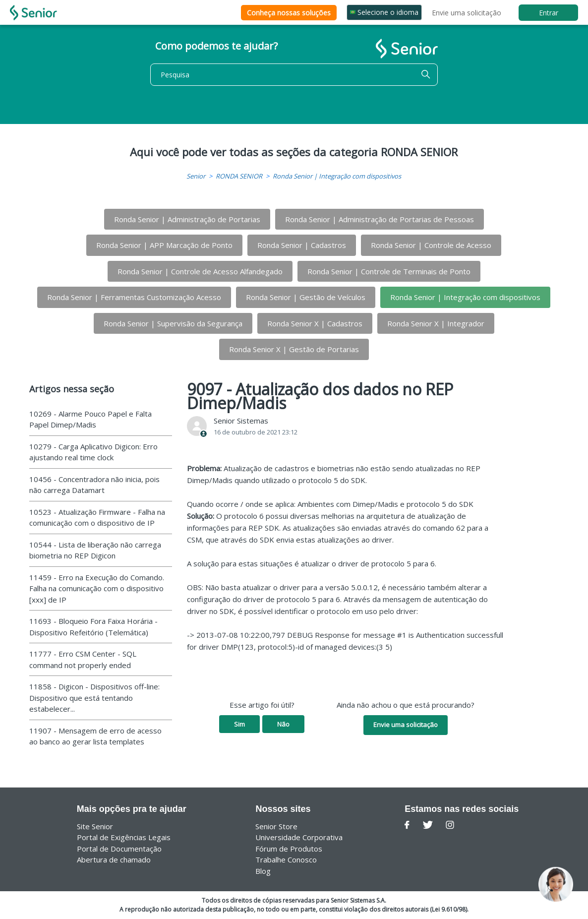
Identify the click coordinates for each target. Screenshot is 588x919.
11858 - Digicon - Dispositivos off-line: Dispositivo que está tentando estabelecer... (94, 698)
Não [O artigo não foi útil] (283, 724)
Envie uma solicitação (467, 13)
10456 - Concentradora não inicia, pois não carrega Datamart (94, 485)
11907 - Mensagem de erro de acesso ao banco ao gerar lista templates (95, 736)
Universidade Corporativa (299, 837)
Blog (263, 871)
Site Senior (95, 826)
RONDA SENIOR (239, 176)
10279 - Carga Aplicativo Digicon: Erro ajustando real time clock (93, 452)
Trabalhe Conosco (286, 859)
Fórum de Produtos (289, 849)
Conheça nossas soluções (289, 13)
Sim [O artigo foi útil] (239, 724)
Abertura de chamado (114, 859)
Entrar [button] (549, 13)
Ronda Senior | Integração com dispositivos (337, 176)
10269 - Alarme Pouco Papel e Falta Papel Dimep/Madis (90, 419)
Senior (196, 176)
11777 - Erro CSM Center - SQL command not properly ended (83, 659)
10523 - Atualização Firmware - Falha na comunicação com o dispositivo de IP (97, 518)
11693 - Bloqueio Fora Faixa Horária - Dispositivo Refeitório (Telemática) (93, 627)
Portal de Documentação (119, 849)
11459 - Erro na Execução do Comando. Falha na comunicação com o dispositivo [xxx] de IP (97, 588)
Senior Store (276, 826)
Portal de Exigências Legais (124, 837)
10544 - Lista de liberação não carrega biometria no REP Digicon (95, 550)
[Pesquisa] (294, 75)
